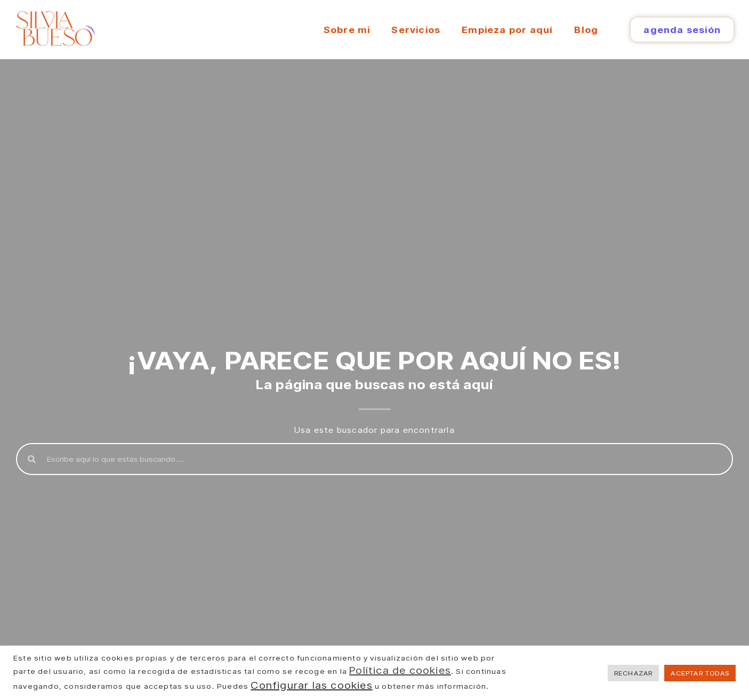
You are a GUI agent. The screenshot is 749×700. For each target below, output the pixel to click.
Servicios (416, 30)
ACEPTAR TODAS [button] (700, 673)
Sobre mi (347, 30)
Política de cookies (400, 670)
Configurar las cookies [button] (311, 685)
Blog (586, 30)
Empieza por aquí (507, 30)
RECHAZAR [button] (634, 673)
